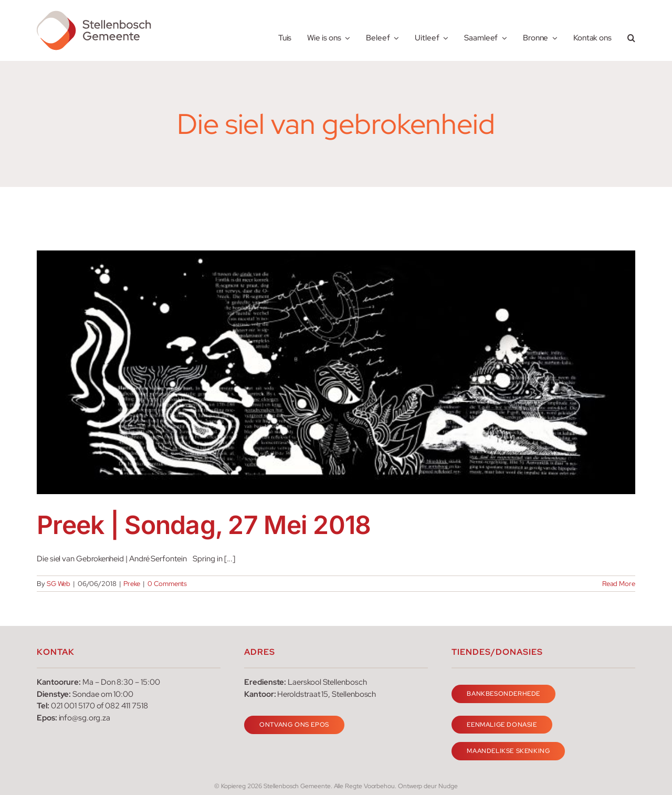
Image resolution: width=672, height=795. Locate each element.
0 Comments (167, 584)
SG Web (59, 584)
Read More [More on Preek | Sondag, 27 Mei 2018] (619, 584)
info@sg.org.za (85, 718)
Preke (132, 584)
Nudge (448, 786)
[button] (631, 31)
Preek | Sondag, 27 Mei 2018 (204, 525)
